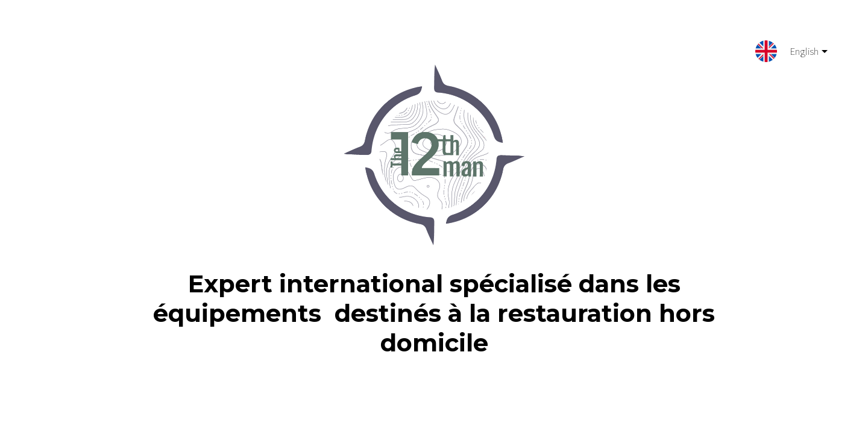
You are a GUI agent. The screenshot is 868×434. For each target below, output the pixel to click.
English (799, 53)
